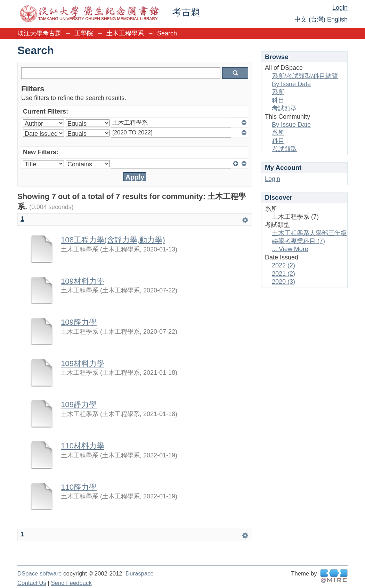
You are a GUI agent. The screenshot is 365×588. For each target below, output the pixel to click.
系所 (278, 92)
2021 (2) (283, 274)
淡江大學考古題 (39, 33)
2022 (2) (283, 265)
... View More (290, 249)
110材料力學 (83, 446)
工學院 (84, 33)
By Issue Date (291, 84)
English (337, 19)
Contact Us (32, 583)
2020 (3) (283, 282)
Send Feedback (71, 583)
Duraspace (140, 574)
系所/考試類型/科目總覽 (305, 76)
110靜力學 (79, 487)
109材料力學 (83, 281)
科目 (278, 100)
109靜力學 (79, 322)
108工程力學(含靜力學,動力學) (113, 240)
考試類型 (284, 108)
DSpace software (39, 574)
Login (340, 8)
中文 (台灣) (310, 19)
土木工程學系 (125, 33)
